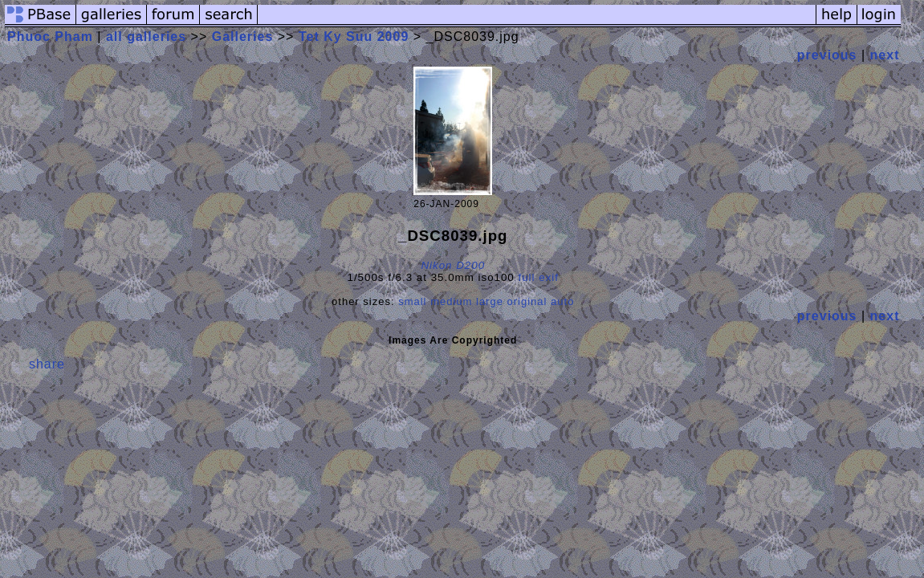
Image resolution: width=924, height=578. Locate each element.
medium (451, 301)
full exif (539, 277)
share (47, 364)
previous (827, 55)
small (412, 301)
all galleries (146, 37)
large (490, 301)
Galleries (243, 37)
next (885, 55)
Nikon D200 (453, 265)
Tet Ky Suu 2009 (354, 37)
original (527, 301)
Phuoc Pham (50, 37)
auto (562, 301)
